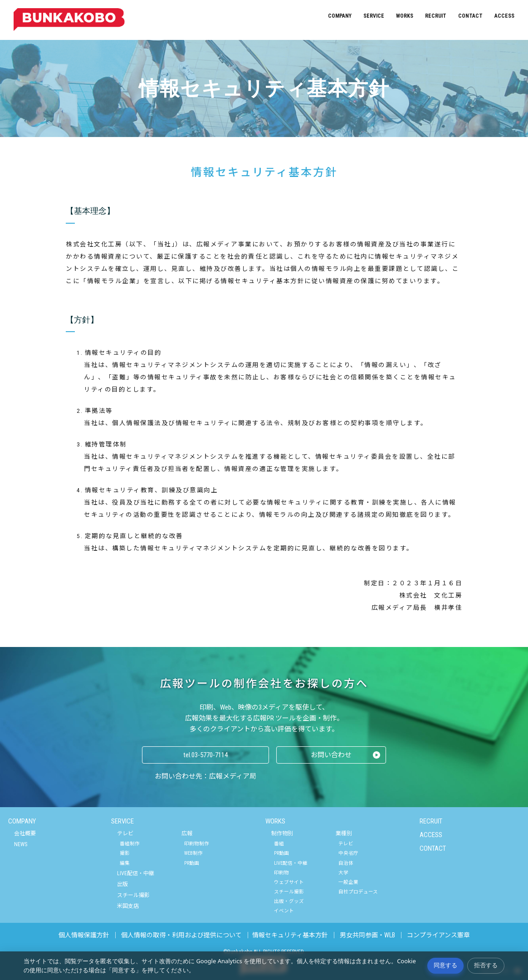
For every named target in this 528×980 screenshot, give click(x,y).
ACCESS (504, 16)
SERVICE (374, 16)
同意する (445, 965)
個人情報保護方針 (84, 935)
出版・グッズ (289, 901)
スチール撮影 (133, 895)
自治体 (346, 863)
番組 (279, 844)
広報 (187, 833)
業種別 (344, 833)
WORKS (405, 16)
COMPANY (340, 16)
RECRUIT (436, 16)
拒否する (486, 965)
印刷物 (281, 873)
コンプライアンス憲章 (438, 935)
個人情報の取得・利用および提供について (181, 935)
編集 (125, 863)
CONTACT (470, 16)
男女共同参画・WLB (367, 935)
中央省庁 (348, 853)
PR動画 (192, 863)
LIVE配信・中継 (136, 873)
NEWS (21, 844)
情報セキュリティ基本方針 (290, 935)
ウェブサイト (289, 882)
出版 (122, 884)
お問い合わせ (331, 755)
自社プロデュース (358, 892)
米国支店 (128, 906)
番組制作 (130, 844)
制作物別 (282, 833)
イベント (284, 911)
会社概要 (25, 833)
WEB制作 (193, 853)
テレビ (125, 833)
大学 (343, 873)
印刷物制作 (197, 844)
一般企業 (348, 882)
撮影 (125, 853)
